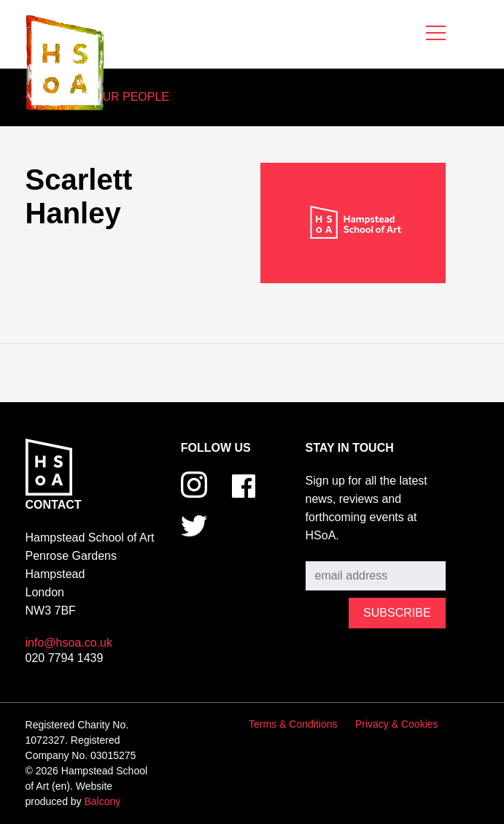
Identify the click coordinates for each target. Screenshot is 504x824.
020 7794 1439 (65, 658)
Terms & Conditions (293, 724)
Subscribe (332, 551)
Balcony (103, 801)
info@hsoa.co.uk (69, 643)
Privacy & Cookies (397, 724)
